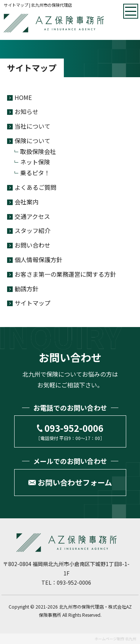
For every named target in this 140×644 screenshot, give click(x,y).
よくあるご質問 (35, 187)
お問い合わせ (32, 245)
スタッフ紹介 (32, 230)
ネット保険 (35, 162)
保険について (32, 141)
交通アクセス (32, 216)
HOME (23, 97)
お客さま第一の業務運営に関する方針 (65, 274)
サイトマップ (32, 303)
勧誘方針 (27, 289)
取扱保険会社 (38, 151)
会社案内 (27, 202)
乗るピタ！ (35, 173)
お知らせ (27, 111)
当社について (32, 126)
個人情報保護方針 (38, 260)
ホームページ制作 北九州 (115, 639)
